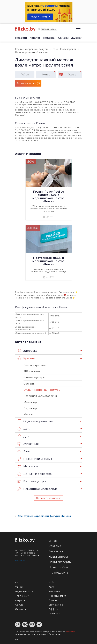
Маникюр (30, 402)
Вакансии (56, 551)
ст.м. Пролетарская (65, 49)
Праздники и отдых (35, 459)
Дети (24, 429)
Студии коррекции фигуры (31, 49)
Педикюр (30, 408)
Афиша (19, 605)
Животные (28, 444)
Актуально (21, 600)
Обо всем (54, 614)
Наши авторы (58, 557)
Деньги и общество (35, 474)
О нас (53, 541)
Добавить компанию (49, 498)
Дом (24, 436)
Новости (21, 38)
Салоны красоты (35, 365)
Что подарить (58, 573)
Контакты (20, 560)
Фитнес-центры (34, 377)
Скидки (63, 38)
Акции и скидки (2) (28, 83)
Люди (18, 582)
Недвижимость (24, 591)
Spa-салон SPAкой (27, 98)
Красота (26, 358)
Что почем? (22, 596)
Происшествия (57, 596)
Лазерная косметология (40, 396)
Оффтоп (54, 609)
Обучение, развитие (35, 421)
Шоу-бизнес (56, 605)
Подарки (49, 38)
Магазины (28, 466)
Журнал (77, 38)
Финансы (20, 609)
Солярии (29, 384)
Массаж (29, 414)
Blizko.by (70, 632)
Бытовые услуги (32, 482)
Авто (24, 451)
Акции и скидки (28, 154)
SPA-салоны (32, 371)
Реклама (55, 546)
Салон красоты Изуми (30, 123)
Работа (53, 582)
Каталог (35, 38)
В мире (53, 600)
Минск (19, 587)
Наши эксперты (60, 562)
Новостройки (58, 567)
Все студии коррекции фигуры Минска (43, 516)
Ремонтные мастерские (38, 489)
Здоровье (28, 351)
